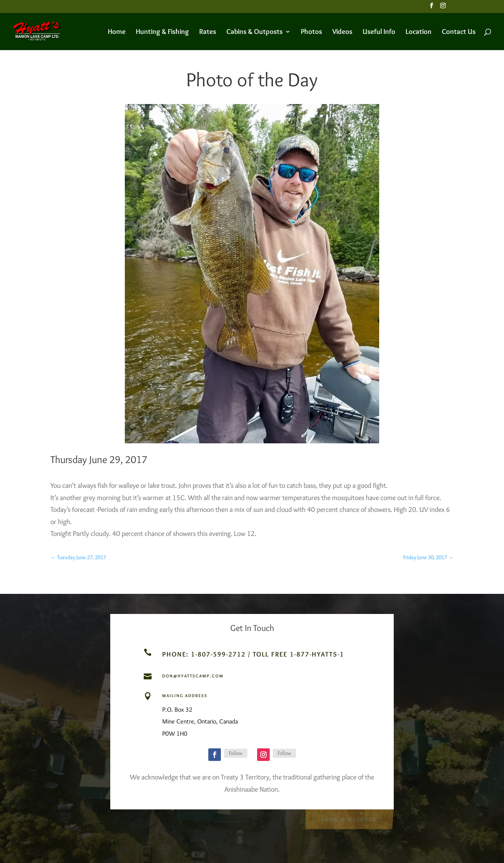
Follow (236, 753)
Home (117, 32)
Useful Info (379, 32)
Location (419, 32)
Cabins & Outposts (255, 32)
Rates (208, 32)
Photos (311, 32)
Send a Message (349, 818)
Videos (342, 32)
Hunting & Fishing (162, 32)
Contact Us (459, 32)
